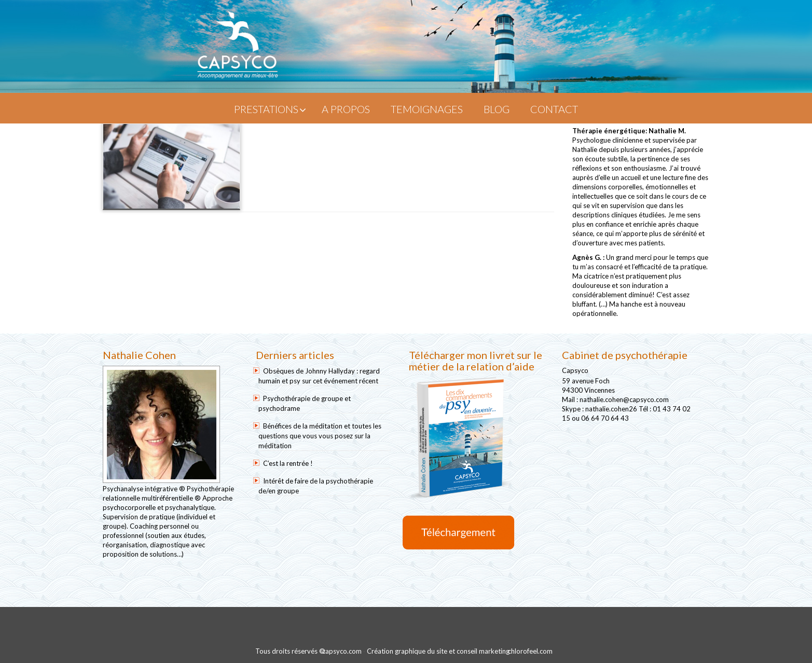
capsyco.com (342, 651)
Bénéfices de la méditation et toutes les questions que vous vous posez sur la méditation (320, 436)
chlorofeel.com (530, 651)
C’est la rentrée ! (288, 463)
